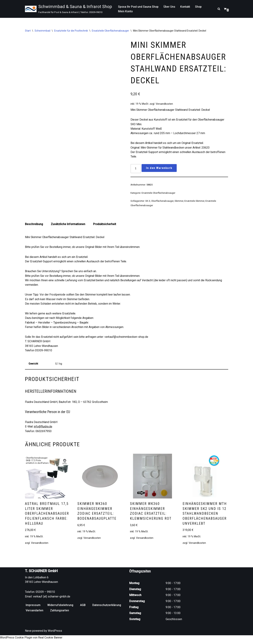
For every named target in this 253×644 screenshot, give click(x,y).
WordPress (55, 639)
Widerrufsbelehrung (60, 614)
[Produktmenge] (136, 170)
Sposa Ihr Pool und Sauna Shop (139, 7)
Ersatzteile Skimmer (195, 202)
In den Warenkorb (159, 169)
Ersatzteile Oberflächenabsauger (110, 31)
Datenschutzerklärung (107, 614)
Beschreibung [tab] (34, 226)
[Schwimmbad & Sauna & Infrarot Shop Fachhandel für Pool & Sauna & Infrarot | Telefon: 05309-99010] (68, 9)
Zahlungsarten (60, 619)
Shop (200, 7)
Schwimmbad (42, 31)
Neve (28, 639)
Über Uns (170, 7)
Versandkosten (164, 105)
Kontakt (186, 7)
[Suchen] (219, 9)
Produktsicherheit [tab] (105, 226)
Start (28, 31)
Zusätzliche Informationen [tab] (68, 226)
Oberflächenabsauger (162, 202)
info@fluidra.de (44, 430)
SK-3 (148, 202)
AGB (83, 614)
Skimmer (179, 202)
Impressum (33, 614)
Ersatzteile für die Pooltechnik (71, 31)
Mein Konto (126, 11)
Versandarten (34, 619)
